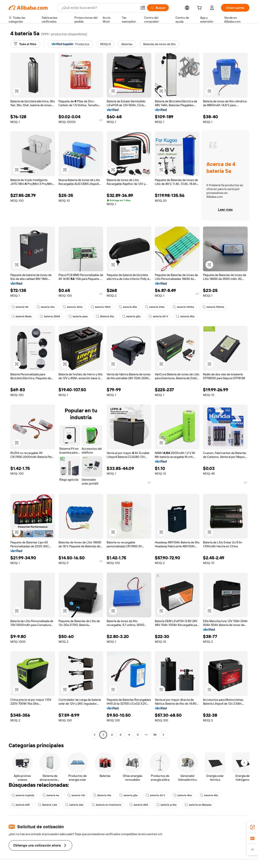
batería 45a (128, 307)
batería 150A (101, 307)
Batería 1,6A (48, 805)
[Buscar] (158, 8)
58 (155, 735)
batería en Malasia (198, 805)
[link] (252, 827)
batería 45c (209, 795)
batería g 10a (166, 805)
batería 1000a (183, 307)
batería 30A (139, 805)
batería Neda (21, 316)
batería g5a (131, 316)
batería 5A (20, 307)
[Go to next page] (163, 735)
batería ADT (21, 805)
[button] (143, 8)
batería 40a (185, 316)
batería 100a (73, 307)
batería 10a (46, 307)
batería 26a (74, 805)
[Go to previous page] (95, 735)
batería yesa (78, 316)
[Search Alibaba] (99, 8)
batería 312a (155, 307)
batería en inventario (106, 805)
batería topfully (23, 795)
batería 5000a (213, 307)
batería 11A (76, 795)
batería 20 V (158, 316)
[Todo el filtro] (25, 44)
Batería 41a (105, 316)
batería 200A (50, 316)
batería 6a (51, 795)
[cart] (200, 8)
